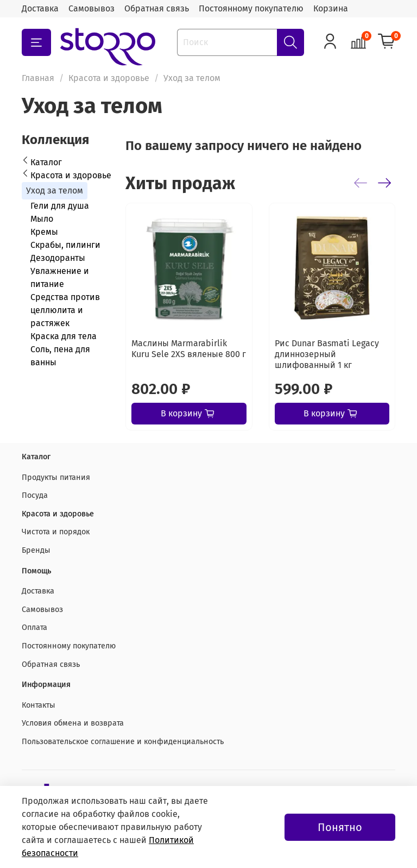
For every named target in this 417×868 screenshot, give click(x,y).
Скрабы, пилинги (65, 245)
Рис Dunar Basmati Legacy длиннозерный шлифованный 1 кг (327, 354)
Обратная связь (157, 8)
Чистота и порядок (56, 532)
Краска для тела (64, 336)
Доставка (40, 8)
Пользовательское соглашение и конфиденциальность (123, 742)
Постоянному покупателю (251, 8)
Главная (38, 78)
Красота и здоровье (109, 78)
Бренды (36, 550)
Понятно (340, 827)
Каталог (46, 162)
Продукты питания (56, 477)
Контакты (39, 705)
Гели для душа (60, 206)
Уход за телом (55, 191)
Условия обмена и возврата (73, 723)
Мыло (42, 219)
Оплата (34, 627)
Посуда (35, 495)
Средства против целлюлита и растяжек (65, 310)
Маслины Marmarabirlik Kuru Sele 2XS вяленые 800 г (189, 349)
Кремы (44, 232)
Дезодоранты (58, 258)
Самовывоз (91, 8)
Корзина (331, 8)
